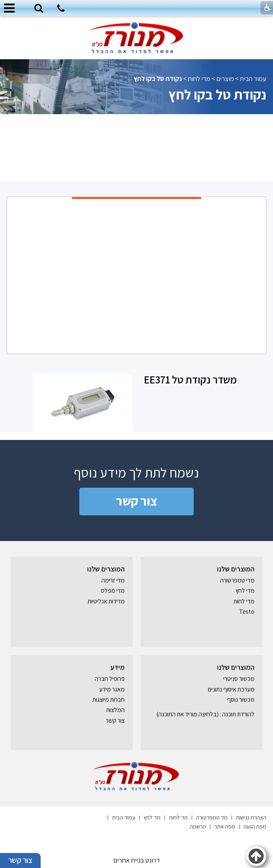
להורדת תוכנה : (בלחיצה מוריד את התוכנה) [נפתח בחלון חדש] (205, 714)
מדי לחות (199, 79)
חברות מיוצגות (108, 700)
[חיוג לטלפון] (61, 9)
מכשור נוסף (241, 700)
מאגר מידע (112, 689)
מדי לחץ (245, 591)
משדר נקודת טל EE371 (190, 380)
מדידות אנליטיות (106, 601)
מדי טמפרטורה (237, 580)
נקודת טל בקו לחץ (217, 94)
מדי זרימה (113, 580)
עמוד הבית (253, 79)
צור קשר (137, 501)
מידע (118, 667)
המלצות (115, 710)
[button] (39, 9)
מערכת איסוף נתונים (231, 689)
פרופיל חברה (110, 679)
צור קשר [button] (20, 860)
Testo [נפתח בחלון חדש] (247, 612)
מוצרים (225, 79)
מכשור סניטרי (239, 679)
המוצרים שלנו (236, 569)
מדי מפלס (113, 591)
